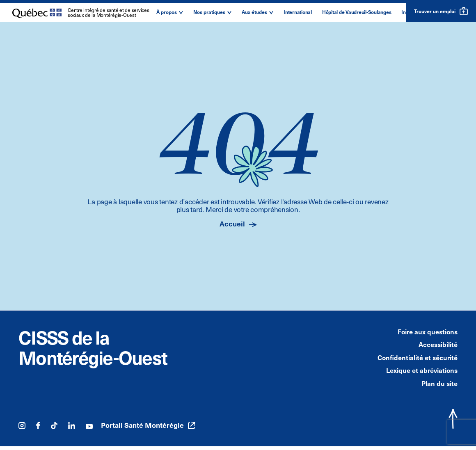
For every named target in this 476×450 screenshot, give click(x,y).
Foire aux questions (428, 331)
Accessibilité (438, 344)
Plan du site (439, 383)
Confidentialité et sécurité (418, 357)
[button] (170, 13)
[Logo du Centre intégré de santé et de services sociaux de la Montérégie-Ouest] (81, 14)
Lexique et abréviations (422, 370)
